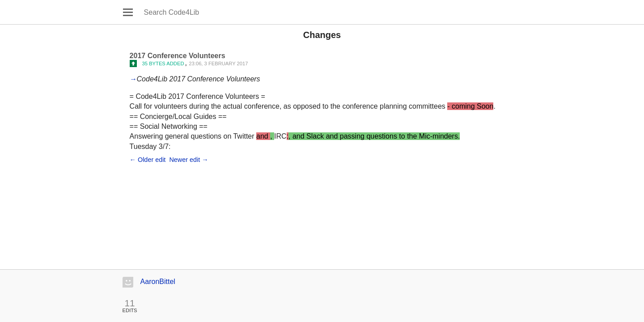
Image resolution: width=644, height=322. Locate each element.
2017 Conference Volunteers (178, 56)
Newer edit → (189, 160)
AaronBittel (158, 282)
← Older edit (148, 160)
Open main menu (128, 12)
